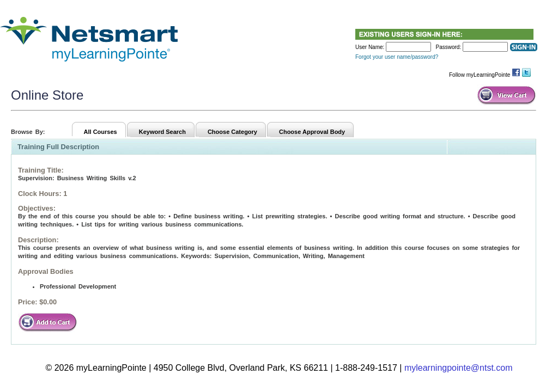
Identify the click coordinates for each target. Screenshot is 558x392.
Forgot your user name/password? (397, 57)
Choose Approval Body (312, 132)
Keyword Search (162, 132)
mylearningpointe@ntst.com (459, 368)
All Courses (101, 132)
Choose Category (232, 132)
